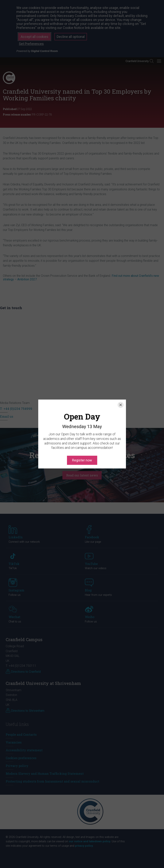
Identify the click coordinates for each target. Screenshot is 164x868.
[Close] (121, 388)
